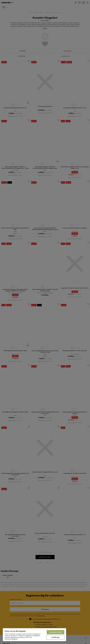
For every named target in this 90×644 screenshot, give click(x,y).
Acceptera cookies (56, 632)
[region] (34, 635)
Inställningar (56, 637)
